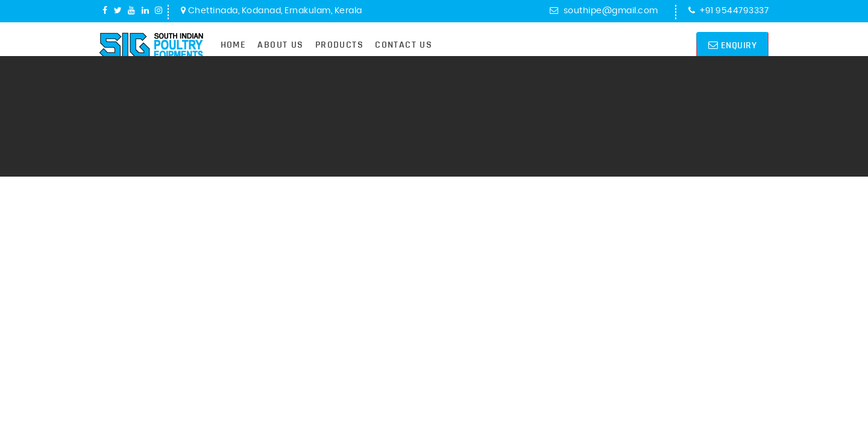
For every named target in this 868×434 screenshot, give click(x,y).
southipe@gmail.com (604, 11)
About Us (280, 45)
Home (234, 45)
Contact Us (404, 45)
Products (339, 45)
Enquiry (733, 45)
